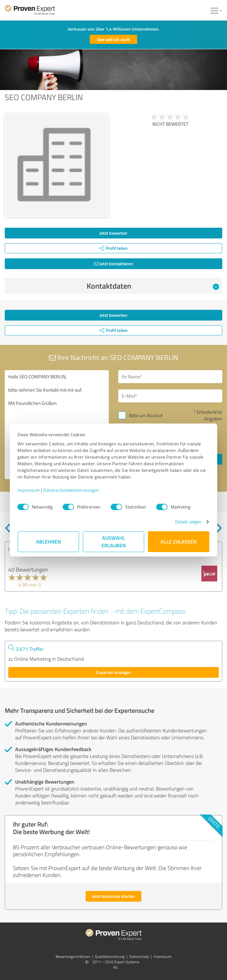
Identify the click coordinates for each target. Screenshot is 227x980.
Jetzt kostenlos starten (113, 896)
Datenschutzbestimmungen (72, 490)
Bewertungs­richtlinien (73, 956)
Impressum (29, 490)
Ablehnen (49, 541)
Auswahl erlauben (114, 541)
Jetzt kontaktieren (114, 264)
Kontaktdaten (153, 286)
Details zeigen (188, 522)
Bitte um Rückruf (146, 415)
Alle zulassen (179, 541)
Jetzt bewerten (113, 233)
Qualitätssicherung (110, 956)
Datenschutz (139, 956)
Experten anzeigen (114, 672)
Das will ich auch (114, 39)
